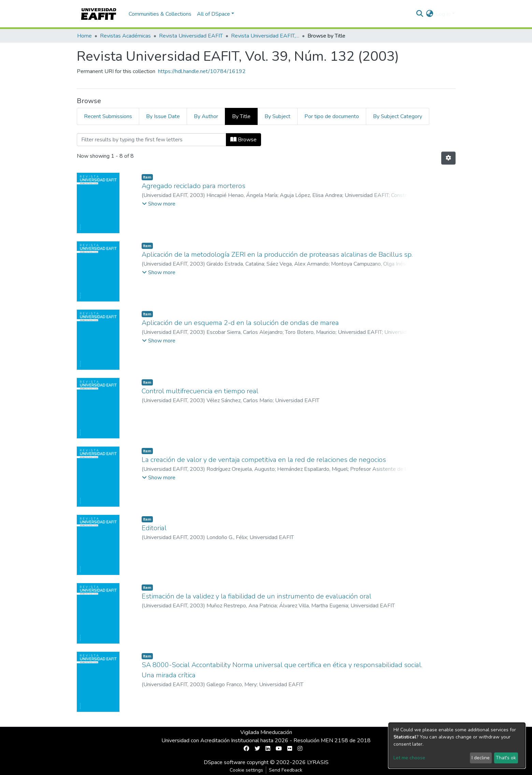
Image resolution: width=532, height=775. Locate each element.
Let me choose (409, 758)
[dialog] (457, 745)
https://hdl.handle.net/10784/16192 (202, 71)
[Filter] (152, 140)
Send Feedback (286, 770)
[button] (429, 14)
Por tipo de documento (332, 116)
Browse (243, 140)
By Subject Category (398, 116)
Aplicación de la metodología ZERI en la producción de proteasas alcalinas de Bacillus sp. (277, 255)
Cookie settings (246, 770)
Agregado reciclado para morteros (193, 186)
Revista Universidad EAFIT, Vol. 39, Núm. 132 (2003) (265, 36)
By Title (241, 116)
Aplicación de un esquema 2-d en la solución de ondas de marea (240, 323)
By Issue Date (163, 116)
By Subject (277, 116)
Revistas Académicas (125, 36)
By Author (206, 116)
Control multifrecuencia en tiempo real (200, 391)
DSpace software (225, 762)
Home (84, 36)
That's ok (506, 758)
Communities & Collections (160, 14)
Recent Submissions (108, 116)
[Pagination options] (448, 158)
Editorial (154, 528)
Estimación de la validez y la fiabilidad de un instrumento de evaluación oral (256, 596)
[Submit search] (420, 14)
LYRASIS (318, 762)
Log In (443, 14)
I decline (481, 758)
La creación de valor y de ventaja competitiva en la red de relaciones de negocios (264, 460)
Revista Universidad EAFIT (191, 36)
